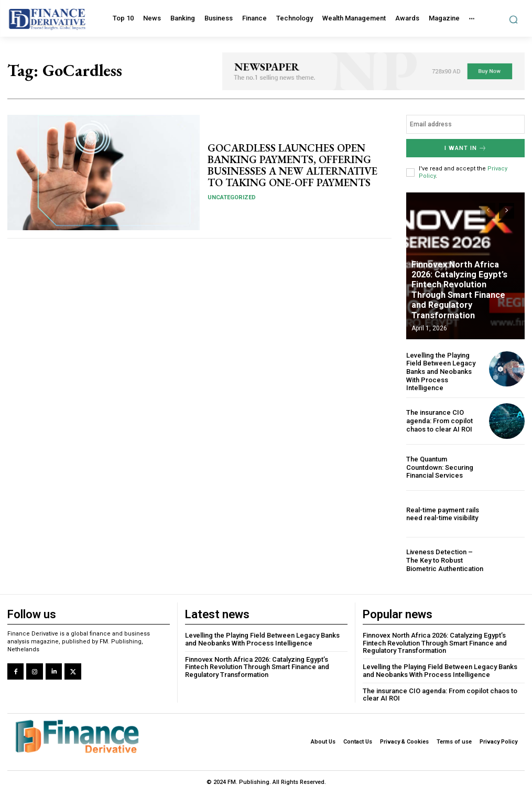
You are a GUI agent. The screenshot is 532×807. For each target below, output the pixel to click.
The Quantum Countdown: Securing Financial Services (440, 467)
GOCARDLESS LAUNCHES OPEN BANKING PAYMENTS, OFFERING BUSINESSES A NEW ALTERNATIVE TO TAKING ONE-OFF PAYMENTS (292, 165)
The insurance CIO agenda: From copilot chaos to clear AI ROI (439, 420)
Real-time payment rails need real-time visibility (443, 514)
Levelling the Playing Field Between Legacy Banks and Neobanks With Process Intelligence (441, 371)
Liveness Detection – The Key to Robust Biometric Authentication (445, 560)
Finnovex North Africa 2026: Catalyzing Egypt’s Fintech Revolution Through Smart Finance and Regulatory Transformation (466, 295)
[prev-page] (488, 210)
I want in (466, 148)
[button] (513, 19)
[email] (465, 124)
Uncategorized (231, 197)
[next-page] (507, 210)
